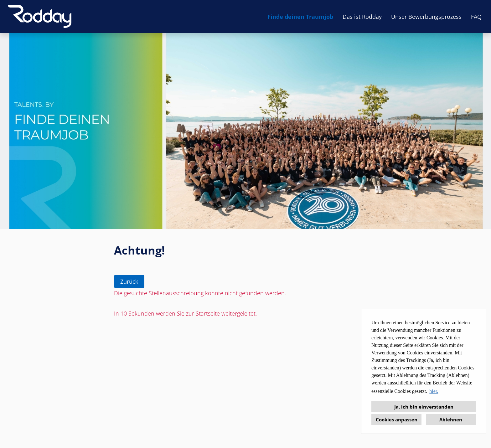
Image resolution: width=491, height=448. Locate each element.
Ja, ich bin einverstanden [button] (424, 407)
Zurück (129, 281)
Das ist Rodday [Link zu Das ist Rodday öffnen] (362, 17)
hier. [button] (434, 391)
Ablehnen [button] (451, 420)
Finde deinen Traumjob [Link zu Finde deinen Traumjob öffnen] (300, 17)
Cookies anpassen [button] (397, 420)
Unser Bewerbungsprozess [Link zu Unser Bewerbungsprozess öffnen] (426, 17)
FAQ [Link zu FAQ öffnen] (476, 17)
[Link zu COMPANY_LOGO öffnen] (40, 16)
